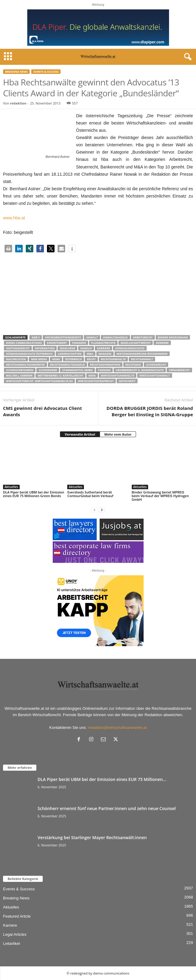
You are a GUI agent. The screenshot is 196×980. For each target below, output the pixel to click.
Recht (91, 359)
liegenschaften (70, 354)
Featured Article (17, 916)
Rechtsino (133, 365)
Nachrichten (16, 359)
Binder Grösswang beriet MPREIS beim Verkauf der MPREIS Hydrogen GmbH (160, 496)
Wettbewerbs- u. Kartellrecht (60, 375)
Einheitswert (57, 343)
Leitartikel (12, 943)
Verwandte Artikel (80, 434)
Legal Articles (15, 934)
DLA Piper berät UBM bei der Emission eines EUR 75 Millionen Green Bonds (34, 494)
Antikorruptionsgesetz (63, 337)
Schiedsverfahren (20, 370)
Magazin (105, 354)
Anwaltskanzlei (115, 337)
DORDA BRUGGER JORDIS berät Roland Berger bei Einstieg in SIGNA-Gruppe (150, 411)
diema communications (24, 343)
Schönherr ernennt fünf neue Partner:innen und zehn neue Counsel (107, 808)
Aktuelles (11, 487)
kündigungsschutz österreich (29, 354)
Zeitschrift (127, 381)
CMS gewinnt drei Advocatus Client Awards (42, 411)
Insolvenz (67, 348)
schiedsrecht (156, 365)
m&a (90, 354)
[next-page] (102, 510)
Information (45, 348)
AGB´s (36, 337)
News (56, 359)
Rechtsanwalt (142, 359)
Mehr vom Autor (118, 434)
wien (92, 375)
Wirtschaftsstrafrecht (96, 381)
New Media (39, 359)
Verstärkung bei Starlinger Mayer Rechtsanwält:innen (92, 837)
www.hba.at (14, 218)
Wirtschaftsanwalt (154, 375)
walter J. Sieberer (19, 375)
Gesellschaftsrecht (136, 343)
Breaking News (16, 72)
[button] (8, 249)
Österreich (73, 359)
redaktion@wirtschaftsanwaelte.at (117, 728)
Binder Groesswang (173, 337)
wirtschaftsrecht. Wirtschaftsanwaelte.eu (39, 381)
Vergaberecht (179, 370)
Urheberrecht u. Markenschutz (140, 370)
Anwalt (92, 337)
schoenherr (48, 370)
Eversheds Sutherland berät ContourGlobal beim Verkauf (90, 494)
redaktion (18, 103)
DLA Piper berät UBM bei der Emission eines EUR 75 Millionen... (102, 779)
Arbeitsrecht (143, 337)
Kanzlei (86, 348)
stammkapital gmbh (77, 370)
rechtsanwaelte (113, 359)
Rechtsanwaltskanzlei (67, 365)
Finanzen (79, 343)
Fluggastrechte (103, 343)
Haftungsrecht (18, 348)
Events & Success (46, 72)
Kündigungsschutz (130, 348)
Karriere (103, 348)
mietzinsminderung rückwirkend (142, 354)
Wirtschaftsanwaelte (118, 375)
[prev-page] (95, 510)
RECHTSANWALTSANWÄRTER (25, 365)
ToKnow (104, 370)
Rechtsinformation (105, 365)
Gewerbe (162, 343)
